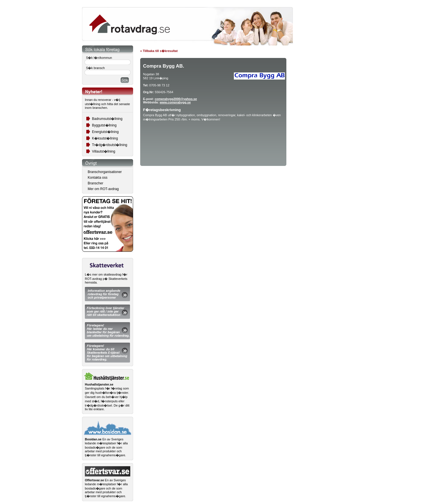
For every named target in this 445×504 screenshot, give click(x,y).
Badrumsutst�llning (107, 119)
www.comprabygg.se (175, 102)
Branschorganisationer (105, 172)
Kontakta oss (97, 178)
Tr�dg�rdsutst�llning (110, 145)
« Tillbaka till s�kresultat (159, 51)
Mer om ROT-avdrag (103, 189)
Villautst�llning (104, 151)
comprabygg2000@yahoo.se (176, 99)
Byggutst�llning (104, 125)
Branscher (95, 183)
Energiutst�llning (105, 132)
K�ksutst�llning (105, 138)
